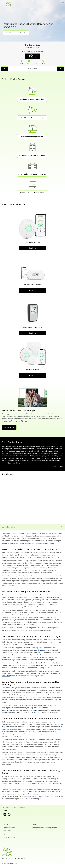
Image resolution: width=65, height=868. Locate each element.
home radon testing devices (46, 665)
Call (36, 62)
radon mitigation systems (43, 597)
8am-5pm (7, 830)
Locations (6, 807)
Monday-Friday (9, 828)
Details (29, 62)
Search (43, 62)
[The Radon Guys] (9, 4)
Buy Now (32, 248)
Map (21, 62)
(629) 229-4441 (9, 838)
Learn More (9, 427)
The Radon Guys (32, 45)
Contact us (6, 676)
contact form (19, 630)
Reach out (36, 710)
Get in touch (23, 760)
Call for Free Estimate (32, 56)
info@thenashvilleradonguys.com (45, 828)
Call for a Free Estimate (16, 33)
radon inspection (40, 650)
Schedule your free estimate (38, 796)
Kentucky (14, 807)
